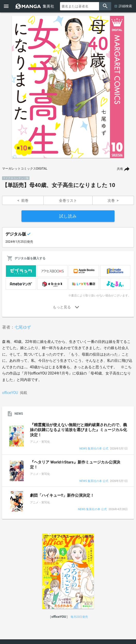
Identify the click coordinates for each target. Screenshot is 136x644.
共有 (120, 169)
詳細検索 (125, 6)
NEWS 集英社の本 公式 (94, 449)
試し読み (68, 216)
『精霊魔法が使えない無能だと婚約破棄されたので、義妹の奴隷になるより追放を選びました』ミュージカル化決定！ (78, 430)
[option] (68, 87)
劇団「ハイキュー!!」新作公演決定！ (62, 495)
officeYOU (10, 393)
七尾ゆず (23, 327)
